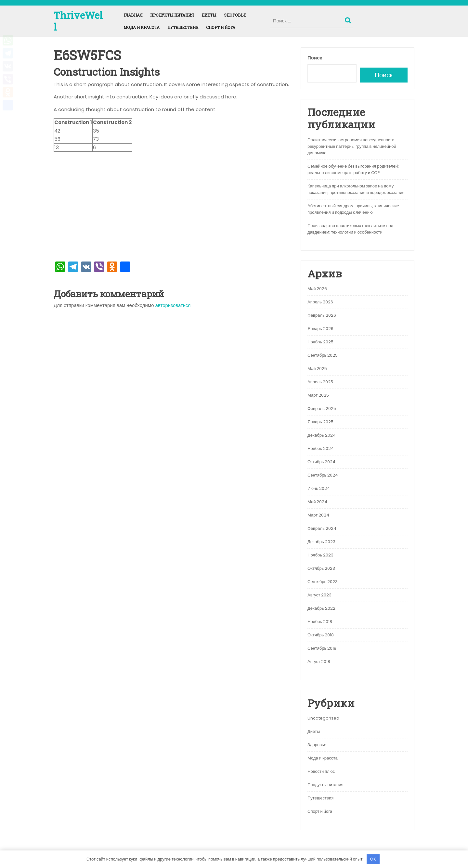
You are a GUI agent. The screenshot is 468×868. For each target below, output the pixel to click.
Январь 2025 (320, 422)
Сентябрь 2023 (323, 582)
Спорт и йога (221, 27)
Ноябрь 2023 (320, 555)
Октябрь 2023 (321, 568)
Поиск (349, 19)
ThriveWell (78, 21)
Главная (133, 15)
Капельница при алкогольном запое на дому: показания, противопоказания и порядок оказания (356, 189)
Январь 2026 (320, 329)
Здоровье (235, 15)
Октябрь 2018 (321, 635)
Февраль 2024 (322, 528)
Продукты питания (172, 15)
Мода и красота (142, 27)
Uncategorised (323, 718)
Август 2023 (319, 595)
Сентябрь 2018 (322, 648)
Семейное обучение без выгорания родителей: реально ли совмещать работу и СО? (353, 169)
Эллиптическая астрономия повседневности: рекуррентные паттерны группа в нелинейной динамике (352, 146)
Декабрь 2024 (322, 435)
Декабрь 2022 (321, 608)
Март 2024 (318, 515)
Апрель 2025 (320, 382)
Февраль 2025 (322, 408)
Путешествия (183, 27)
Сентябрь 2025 (323, 355)
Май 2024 (317, 502)
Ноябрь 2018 (320, 622)
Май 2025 (317, 369)
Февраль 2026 (322, 315)
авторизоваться (173, 305)
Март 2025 (318, 395)
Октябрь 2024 (321, 462)
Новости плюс (321, 771)
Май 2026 (317, 289)
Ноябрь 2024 (321, 448)
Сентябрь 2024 (323, 475)
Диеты (209, 15)
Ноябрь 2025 (320, 342)
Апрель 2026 (320, 302)
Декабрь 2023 (321, 542)
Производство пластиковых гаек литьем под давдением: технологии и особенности (350, 229)
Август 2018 (319, 662)
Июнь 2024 (319, 488)
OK (373, 859)
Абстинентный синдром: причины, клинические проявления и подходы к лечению (353, 209)
